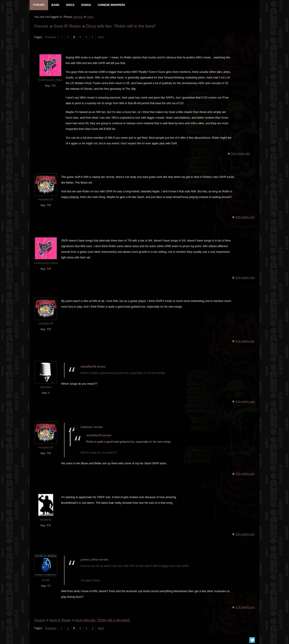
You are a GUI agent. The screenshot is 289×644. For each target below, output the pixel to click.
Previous (50, 37)
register (78, 17)
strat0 (46, 581)
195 (49, 206)
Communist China (50, 80)
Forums (41, 26)
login (90, 17)
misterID (46, 520)
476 (49, 526)
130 (53, 86)
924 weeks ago (241, 154)
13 (49, 586)
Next (101, 37)
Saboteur (46, 387)
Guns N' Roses (67, 26)
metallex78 (46, 200)
